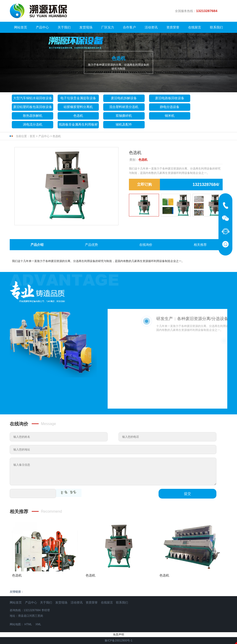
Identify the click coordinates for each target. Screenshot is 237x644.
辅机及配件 (124, 124)
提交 (187, 494)
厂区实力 (108, 27)
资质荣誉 (173, 27)
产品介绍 (37, 245)
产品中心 (42, 27)
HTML (28, 624)
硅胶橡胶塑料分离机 (78, 107)
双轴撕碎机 (124, 116)
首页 (32, 136)
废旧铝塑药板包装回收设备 (33, 107)
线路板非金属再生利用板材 (78, 124)
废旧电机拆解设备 (124, 98)
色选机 (78, 116)
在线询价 (146, 245)
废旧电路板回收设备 (170, 98)
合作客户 (129, 27)
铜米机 (170, 116)
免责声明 (118, 635)
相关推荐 (200, 245)
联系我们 (216, 27)
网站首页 (21, 27)
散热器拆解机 (33, 116)
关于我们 (64, 27)
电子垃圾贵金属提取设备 (78, 98)
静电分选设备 (170, 107)
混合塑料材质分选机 (124, 107)
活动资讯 (151, 27)
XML (38, 624)
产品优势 (91, 245)
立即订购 (144, 184)
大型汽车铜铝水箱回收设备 (33, 98)
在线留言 (195, 27)
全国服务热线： (198, 11)
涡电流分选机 (33, 124)
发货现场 (86, 27)
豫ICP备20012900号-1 (118, 641)
